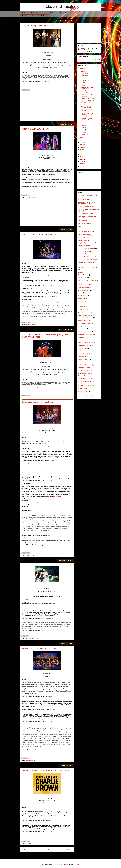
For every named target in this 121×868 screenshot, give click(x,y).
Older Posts (69, 849)
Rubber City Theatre (84, 368)
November (84, 76)
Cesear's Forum (82, 240)
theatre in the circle (83, 391)
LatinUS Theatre (83, 310)
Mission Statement (36, 13)
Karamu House (82, 296)
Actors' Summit (82, 200)
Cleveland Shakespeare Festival (87, 260)
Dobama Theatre (83, 275)
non (79, 326)
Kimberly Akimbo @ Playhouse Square (38, 402)
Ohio (79, 340)
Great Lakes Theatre (84, 290)
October (84, 78)
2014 (81, 161)
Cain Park (81, 229)
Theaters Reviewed (65, 13)
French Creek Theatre (84, 285)
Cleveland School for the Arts (86, 257)
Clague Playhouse (83, 246)
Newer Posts (25, 849)
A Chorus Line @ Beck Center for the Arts (39, 648)
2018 (81, 152)
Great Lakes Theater (84, 287)
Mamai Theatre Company (85, 312)
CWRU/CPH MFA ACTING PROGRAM (89, 268)
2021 (81, 145)
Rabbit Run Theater (30, 92)
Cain (79, 226)
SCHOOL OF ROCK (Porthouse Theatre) (39, 234)
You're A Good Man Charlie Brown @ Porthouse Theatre (45, 770)
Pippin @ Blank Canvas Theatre (35, 129)
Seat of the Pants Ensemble (86, 373)
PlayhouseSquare (83, 351)
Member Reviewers (51, 13)
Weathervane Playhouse (85, 397)
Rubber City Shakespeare (85, 365)
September (85, 80)
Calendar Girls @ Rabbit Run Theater (38, 26)
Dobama (80, 272)
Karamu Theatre (83, 298)
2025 (81, 71)
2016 (81, 157)
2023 (81, 140)
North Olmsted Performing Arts (86, 334)
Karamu (80, 293)
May (83, 125)
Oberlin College (82, 337)
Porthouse (81, 357)
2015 (81, 159)
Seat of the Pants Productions (86, 376)
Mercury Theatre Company (85, 318)
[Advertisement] (47, 107)
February (84, 132)
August (83, 83)
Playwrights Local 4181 (84, 354)
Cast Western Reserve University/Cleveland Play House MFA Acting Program (88, 236)
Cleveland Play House (84, 251)
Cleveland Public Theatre (85, 254)
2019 (81, 150)
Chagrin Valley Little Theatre (86, 243)
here (54, 317)
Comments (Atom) (50, 854)
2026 (81, 69)
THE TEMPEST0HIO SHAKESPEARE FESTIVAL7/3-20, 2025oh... (87, 109)
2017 (81, 154)
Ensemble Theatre (83, 278)
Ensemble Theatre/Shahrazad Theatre (88, 280)
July (83, 85)
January (84, 135)
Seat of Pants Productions (85, 370)
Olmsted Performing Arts (85, 345)
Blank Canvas (82, 221)
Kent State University (84, 301)
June (83, 123)
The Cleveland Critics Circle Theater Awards (35, 16)
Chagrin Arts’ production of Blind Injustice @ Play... (88, 99)
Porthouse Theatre (30, 325)
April (83, 128)
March (83, 130)
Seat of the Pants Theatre (85, 379)
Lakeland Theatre (83, 307)
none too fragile (82, 329)
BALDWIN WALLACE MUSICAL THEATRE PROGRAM (87, 203)
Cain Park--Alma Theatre (85, 232)
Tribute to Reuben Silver (85, 394)
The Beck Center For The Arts (86, 386)
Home (47, 849)
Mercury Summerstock (84, 315)
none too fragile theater (84, 332)
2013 (81, 164)
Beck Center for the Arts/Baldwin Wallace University (87, 217)
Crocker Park (82, 265)
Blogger (77, 865)
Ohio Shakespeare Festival (32, 638)
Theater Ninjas (82, 388)
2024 (81, 138)
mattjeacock (65, 865)
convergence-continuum (85, 262)
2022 (81, 142)
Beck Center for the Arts (31, 760)
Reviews (25, 13)
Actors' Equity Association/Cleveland (88, 195)
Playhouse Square (30, 398)
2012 (81, 166)
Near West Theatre (83, 321)
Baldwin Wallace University (85, 207)
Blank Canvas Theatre (31, 197)
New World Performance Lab (86, 323)
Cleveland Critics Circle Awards (87, 249)
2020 (81, 147)
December (84, 73)
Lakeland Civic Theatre (84, 304)
